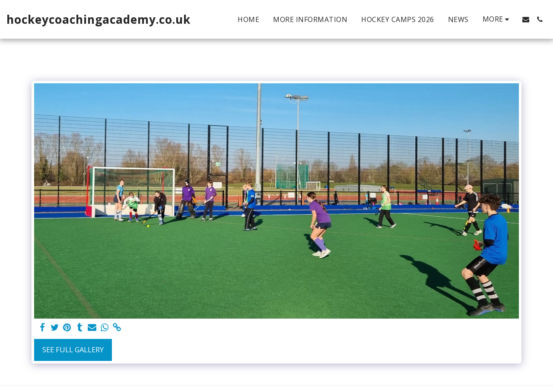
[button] (526, 19)
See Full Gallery (73, 349)
